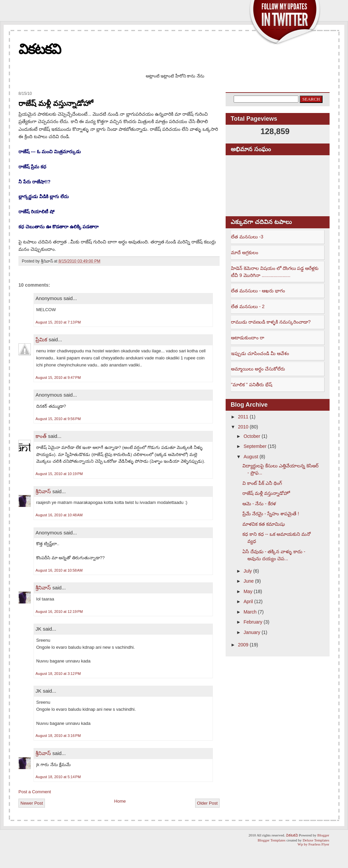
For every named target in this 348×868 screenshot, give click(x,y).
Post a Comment (35, 792)
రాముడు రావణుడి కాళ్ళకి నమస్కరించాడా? (271, 322)
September (255, 446)
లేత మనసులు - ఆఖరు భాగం (258, 291)
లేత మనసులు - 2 (248, 306)
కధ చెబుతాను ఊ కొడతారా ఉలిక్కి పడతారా (59, 227)
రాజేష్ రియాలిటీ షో (36, 212)
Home (120, 801)
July (248, 571)
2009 (243, 645)
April (248, 601)
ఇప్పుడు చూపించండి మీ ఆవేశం (260, 353)
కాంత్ (41, 436)
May (248, 591)
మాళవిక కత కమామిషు (264, 524)
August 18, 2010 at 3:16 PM (58, 736)
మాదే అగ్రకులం (245, 252)
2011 (243, 417)
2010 (243, 427)
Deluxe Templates (316, 840)
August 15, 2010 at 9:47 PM (58, 378)
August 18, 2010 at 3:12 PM (58, 674)
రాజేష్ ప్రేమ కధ (32, 167)
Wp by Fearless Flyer (313, 844)
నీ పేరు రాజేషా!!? (35, 182)
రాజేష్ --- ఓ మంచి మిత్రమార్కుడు (50, 152)
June (248, 581)
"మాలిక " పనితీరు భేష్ (252, 385)
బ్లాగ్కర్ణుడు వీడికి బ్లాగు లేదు (44, 196)
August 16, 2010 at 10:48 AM (59, 515)
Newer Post (32, 803)
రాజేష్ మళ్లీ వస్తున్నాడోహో (56, 103)
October (252, 436)
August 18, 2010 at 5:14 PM (58, 777)
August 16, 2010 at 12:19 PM (59, 612)
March (250, 612)
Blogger (323, 835)
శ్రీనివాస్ (43, 491)
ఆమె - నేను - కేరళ (259, 504)
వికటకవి (40, 49)
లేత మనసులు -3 (247, 237)
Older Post (207, 803)
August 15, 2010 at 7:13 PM (58, 322)
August (251, 457)
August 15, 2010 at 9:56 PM (58, 419)
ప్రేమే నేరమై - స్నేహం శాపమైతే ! (271, 514)
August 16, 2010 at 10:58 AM (59, 570)
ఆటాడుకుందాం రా (248, 338)
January (252, 632)
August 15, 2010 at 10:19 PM (59, 474)
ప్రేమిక (41, 339)
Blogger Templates (272, 840)
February (253, 622)
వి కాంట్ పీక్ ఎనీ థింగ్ (262, 483)
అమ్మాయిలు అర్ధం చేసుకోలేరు (258, 369)
